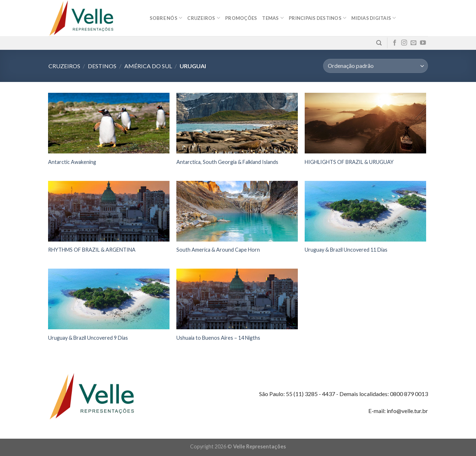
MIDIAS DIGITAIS (374, 18)
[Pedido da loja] (375, 66)
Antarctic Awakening (72, 162)
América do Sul (148, 66)
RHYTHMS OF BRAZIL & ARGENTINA (92, 250)
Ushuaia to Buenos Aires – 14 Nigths (218, 338)
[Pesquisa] (379, 43)
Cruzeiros (204, 18)
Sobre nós (166, 18)
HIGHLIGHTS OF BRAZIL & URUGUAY (349, 162)
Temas (273, 18)
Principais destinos (318, 18)
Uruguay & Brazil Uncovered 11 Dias (346, 250)
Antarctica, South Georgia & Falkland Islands (227, 162)
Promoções (241, 18)
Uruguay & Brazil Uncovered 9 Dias (88, 338)
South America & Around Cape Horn (218, 250)
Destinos (102, 66)
